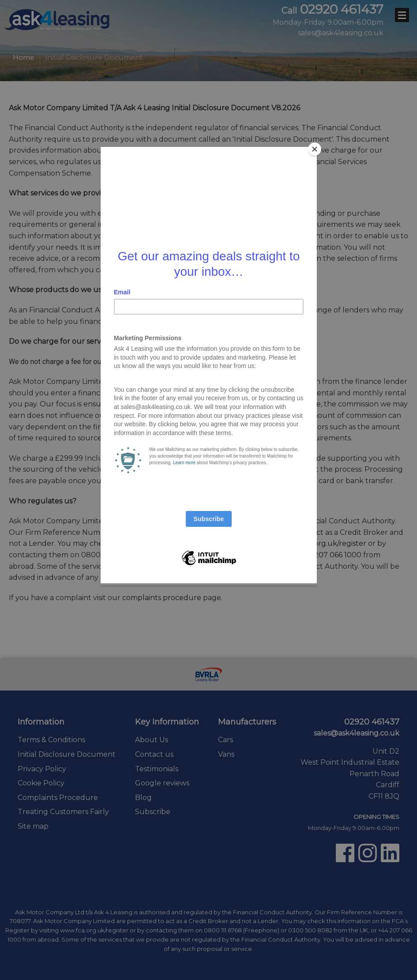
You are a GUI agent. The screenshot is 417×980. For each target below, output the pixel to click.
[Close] (315, 149)
